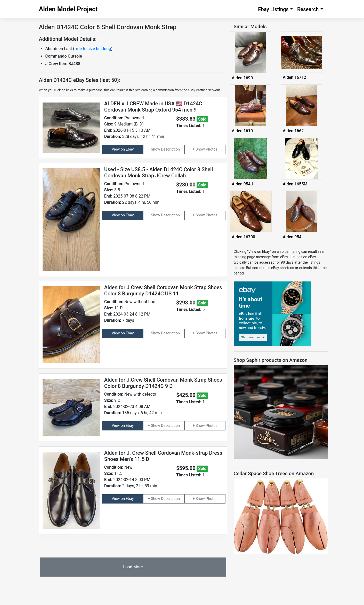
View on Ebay (123, 149)
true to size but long (93, 49)
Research (308, 9)
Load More (133, 567)
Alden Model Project (68, 9)
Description (170, 149)
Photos (211, 149)
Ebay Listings (273, 9)
